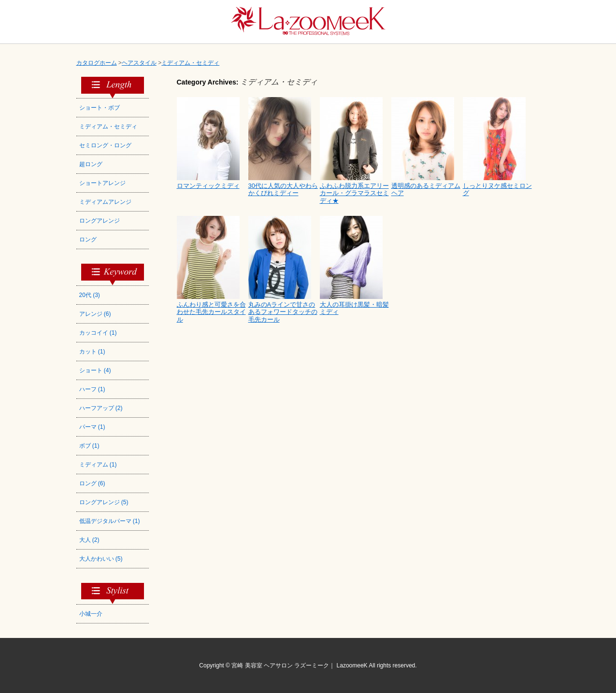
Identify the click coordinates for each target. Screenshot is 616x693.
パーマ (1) (92, 427)
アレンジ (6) (95, 314)
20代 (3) (90, 295)
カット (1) (92, 352)
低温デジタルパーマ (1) (110, 521)
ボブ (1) (89, 446)
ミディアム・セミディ (108, 127)
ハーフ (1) (92, 389)
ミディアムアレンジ (105, 202)
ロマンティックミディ (208, 186)
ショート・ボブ (100, 108)
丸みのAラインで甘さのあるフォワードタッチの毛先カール (283, 312)
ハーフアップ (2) (101, 408)
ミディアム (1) (98, 465)
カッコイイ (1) (98, 333)
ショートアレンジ (102, 183)
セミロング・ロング (105, 145)
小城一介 (91, 614)
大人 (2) (89, 540)
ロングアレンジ (100, 221)
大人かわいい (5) (101, 559)
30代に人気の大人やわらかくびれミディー (283, 190)
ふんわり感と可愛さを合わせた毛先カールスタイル (211, 312)
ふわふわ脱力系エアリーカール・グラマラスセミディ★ (354, 193)
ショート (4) (95, 370)
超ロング (91, 164)
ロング (88, 240)
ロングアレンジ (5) (104, 502)
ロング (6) (92, 483)
